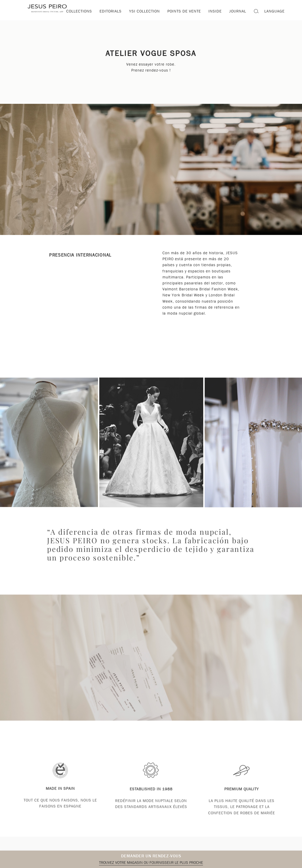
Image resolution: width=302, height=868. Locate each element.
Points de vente (184, 11)
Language (274, 11)
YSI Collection (145, 11)
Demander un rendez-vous (151, 856)
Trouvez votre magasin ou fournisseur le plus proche (151, 863)
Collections (79, 11)
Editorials (111, 11)
